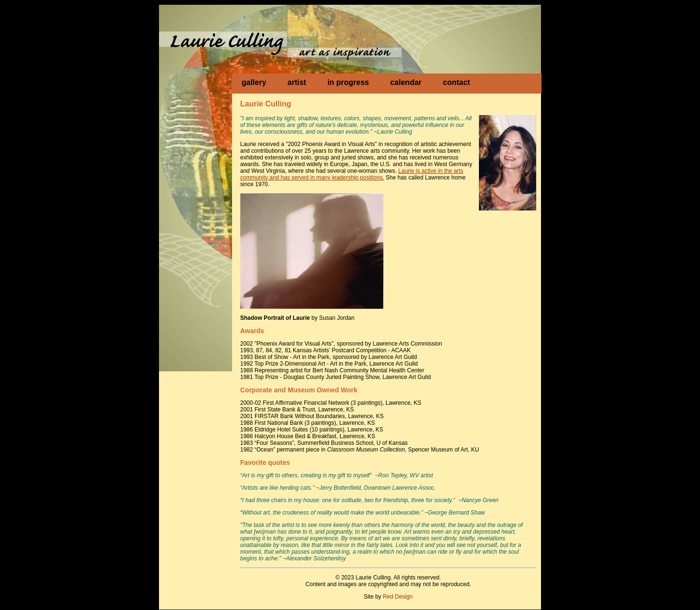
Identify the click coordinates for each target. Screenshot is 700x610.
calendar (406, 82)
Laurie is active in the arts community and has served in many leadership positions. (352, 174)
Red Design (398, 597)
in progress (348, 82)
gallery (254, 82)
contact (456, 82)
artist (297, 82)
